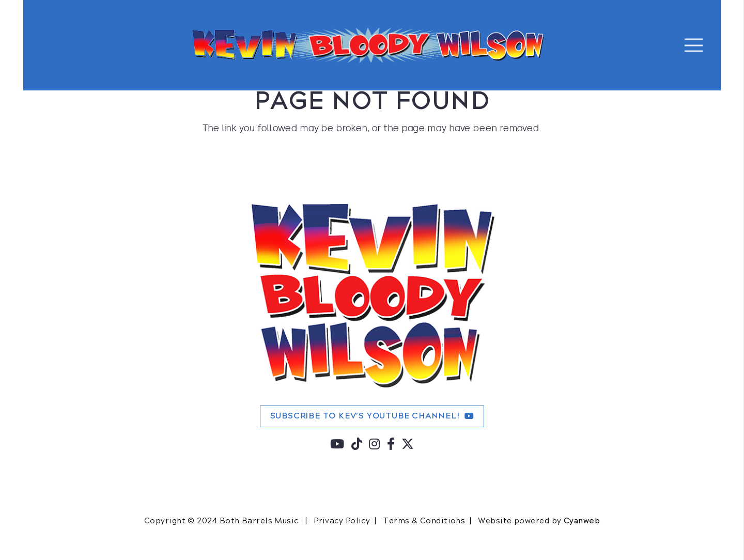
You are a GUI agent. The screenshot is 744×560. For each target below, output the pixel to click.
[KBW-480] (372, 295)
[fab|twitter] (408, 446)
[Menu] (694, 45)
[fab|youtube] (337, 446)
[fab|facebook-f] (391, 446)
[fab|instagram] (375, 446)
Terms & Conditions (424, 521)
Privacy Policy (342, 521)
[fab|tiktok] (357, 446)
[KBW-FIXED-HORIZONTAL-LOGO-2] (369, 45)
